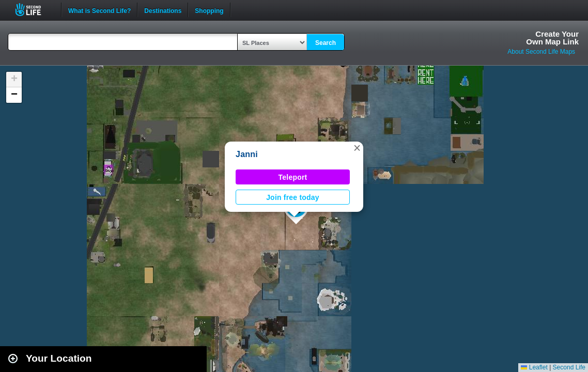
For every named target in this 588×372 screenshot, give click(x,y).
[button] (357, 148)
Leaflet (534, 367)
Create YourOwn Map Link (552, 38)
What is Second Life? (99, 10)
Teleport (293, 177)
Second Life (34, 10)
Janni (247, 154)
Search (326, 43)
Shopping (209, 10)
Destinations (163, 10)
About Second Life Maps (541, 52)
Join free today (293, 197)
